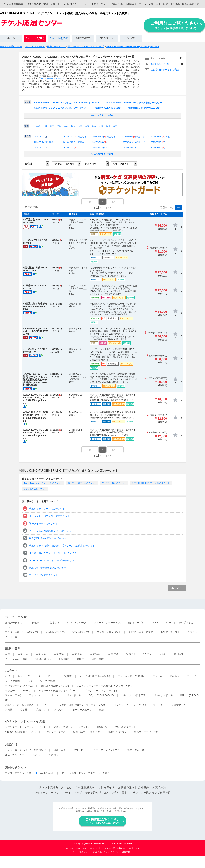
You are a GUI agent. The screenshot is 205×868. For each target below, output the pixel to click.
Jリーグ (27, 691)
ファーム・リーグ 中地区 (166, 676)
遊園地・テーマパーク (146, 732)
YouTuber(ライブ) (55, 632)
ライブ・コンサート (19, 617)
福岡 (115, 126)
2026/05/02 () (41, 137)
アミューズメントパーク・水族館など (25, 750)
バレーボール (73, 695)
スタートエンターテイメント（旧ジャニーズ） (119, 623)
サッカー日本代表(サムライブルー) (57, 691)
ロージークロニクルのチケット (82, 483)
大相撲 (9, 710)
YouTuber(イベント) (126, 727)
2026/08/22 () (41, 148)
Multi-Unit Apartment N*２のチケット (49, 568)
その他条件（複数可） (65, 164)
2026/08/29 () (129, 148)
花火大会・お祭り (117, 732)
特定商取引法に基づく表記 (101, 793)
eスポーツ (102, 727)
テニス (55, 695)
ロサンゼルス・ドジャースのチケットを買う (86, 773)
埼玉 (52, 126)
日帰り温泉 (60, 750)
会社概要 (143, 787)
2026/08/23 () (70, 148)
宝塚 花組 (23, 654)
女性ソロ (54, 623)
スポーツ (11, 671)
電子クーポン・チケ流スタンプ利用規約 (146, 793)
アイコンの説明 (32, 207)
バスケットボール (163, 695)
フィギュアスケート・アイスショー (24, 695)
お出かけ (11, 745)
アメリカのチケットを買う (19, 773)
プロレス (40, 710)
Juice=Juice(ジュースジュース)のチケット (43, 483)
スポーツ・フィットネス (106, 750)
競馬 (102, 710)
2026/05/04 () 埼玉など (104, 137)
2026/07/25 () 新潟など (75, 142)
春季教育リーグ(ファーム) (19, 686)
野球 (8, 676)
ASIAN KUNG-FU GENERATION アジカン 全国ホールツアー (134, 103)
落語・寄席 (98, 659)
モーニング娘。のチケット (114, 483)
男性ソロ (37, 623)
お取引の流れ (126, 787)
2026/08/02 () (158, 142)
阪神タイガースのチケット (43, 523)
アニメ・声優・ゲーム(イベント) (71, 727)
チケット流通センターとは (56, 787)
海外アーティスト (170, 632)
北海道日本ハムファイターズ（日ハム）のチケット (57, 553)
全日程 (28, 136)
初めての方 (83, 38)
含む (172, 208)
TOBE (155, 623)
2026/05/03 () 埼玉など (75, 137)
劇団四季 (179, 654)
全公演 (28, 102)
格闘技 (24, 710)
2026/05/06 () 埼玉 (160, 137)
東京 (66, 126)
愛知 (94, 126)
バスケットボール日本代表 (19, 705)
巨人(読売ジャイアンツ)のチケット (48, 538)
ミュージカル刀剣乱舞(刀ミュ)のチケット (51, 531)
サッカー (10, 691)
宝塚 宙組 (95, 654)
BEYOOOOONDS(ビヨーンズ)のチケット (151, 483)
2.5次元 (147, 654)
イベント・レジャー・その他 (25, 721)
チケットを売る (59, 38)
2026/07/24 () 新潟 (43, 142)
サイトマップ (73, 793)
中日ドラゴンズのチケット (43, 575)
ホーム (11, 38)
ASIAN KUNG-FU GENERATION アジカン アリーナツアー (61, 108)
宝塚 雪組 (59, 654)
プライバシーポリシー (48, 793)
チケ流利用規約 (85, 787)
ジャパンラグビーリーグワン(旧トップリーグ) (139, 705)
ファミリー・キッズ (55, 732)
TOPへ (179, 588)
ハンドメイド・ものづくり (46, 755)
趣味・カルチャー (15, 755)
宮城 (45, 126)
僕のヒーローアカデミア (52, 78)
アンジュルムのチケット (35, 489)
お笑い (163, 654)
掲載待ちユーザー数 (160, 64)
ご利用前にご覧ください (174, 25)
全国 (26, 126)
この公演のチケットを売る (165, 70)
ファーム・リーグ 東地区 (131, 676)
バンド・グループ (77, 623)
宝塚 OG (131, 654)
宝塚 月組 (41, 654)
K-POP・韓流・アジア (141, 632)
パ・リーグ (44, 676)
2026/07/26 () (100, 142)
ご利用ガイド (106, 787)
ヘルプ (131, 38)
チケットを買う (35, 38)
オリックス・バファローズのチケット (49, 516)
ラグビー (46, 705)
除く (179, 208)
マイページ (107, 38)
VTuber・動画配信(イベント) (21, 732)
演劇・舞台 (13, 649)
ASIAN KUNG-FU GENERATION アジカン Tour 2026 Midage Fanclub (67, 103)
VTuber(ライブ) (81, 632)
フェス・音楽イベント (109, 632)
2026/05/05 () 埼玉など (133, 137)
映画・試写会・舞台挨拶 (86, 732)
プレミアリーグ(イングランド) (100, 691)
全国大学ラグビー (181, 705)
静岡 (87, 126)
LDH (169, 623)
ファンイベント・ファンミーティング (25, 727)
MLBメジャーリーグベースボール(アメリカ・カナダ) (105, 686)
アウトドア (79, 750)
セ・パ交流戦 (65, 676)
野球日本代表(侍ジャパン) (55, 686)
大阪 (101, 126)
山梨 (80, 126)
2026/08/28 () (100, 148)
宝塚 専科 (113, 654)
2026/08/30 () (158, 148)
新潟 (73, 126)
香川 (108, 126)
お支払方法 (159, 787)
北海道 (37, 126)
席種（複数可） (121, 164)
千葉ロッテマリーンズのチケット (47, 509)
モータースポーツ (82, 710)
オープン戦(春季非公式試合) (95, 676)
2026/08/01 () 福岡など (133, 142)
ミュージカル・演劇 (16, 659)
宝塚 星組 (77, 654)
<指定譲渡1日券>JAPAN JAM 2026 (144, 108)
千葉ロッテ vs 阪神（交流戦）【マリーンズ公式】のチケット (62, 546)
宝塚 (8, 654)
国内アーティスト (15, 623)
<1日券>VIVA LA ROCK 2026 (108, 108)
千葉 (59, 126)
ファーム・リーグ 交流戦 (42, 681)
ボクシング (59, 710)
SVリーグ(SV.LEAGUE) (101, 695)
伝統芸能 (64, 659)
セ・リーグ (24, 676)
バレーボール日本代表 (134, 695)
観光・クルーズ (136, 750)
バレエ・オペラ (43, 659)
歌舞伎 (80, 659)
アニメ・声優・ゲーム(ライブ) (21, 632)
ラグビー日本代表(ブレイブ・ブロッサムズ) (83, 705)
